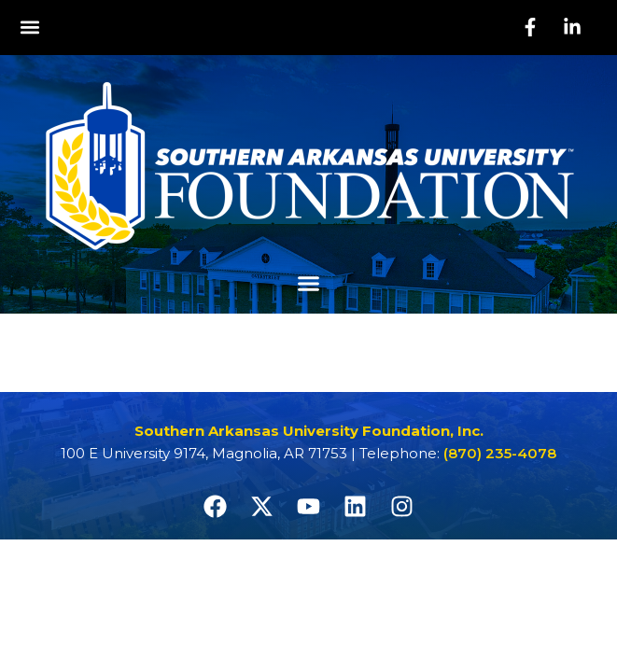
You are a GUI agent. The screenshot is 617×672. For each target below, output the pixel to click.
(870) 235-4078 (500, 453)
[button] (29, 28)
